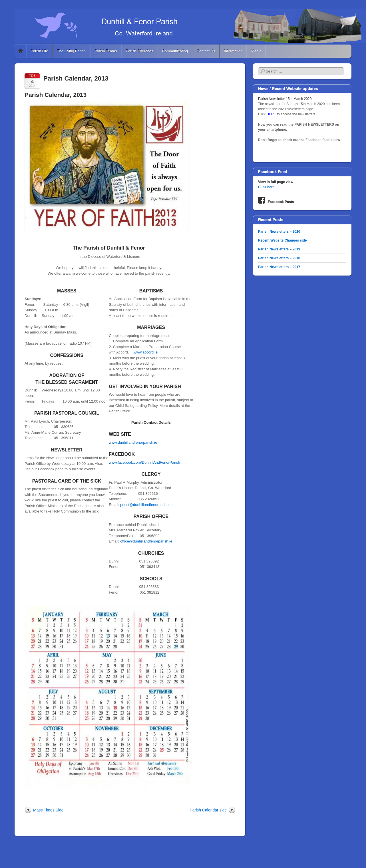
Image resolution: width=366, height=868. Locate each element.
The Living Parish (71, 51)
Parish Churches (139, 51)
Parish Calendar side (208, 810)
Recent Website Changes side (282, 240)
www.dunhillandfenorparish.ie (133, 442)
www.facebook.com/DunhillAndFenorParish (144, 462)
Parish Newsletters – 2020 (279, 232)
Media (256, 51)
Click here (266, 187)
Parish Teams (106, 51)
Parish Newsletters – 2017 (279, 267)
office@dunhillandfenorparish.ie (146, 541)
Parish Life (39, 51)
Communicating (175, 51)
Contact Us (206, 51)
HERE (272, 114)
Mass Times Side (48, 810)
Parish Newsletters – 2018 (279, 258)
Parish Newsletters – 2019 (279, 249)
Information (233, 51)
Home (21, 51)
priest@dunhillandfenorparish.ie (146, 505)
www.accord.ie (146, 352)
